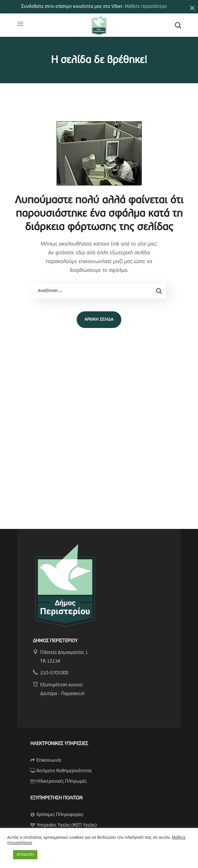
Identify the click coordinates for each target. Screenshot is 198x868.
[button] (178, 25)
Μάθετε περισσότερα (146, 7)
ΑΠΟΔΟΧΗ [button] (25, 855)
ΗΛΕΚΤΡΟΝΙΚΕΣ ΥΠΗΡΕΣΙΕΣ (59, 744)
